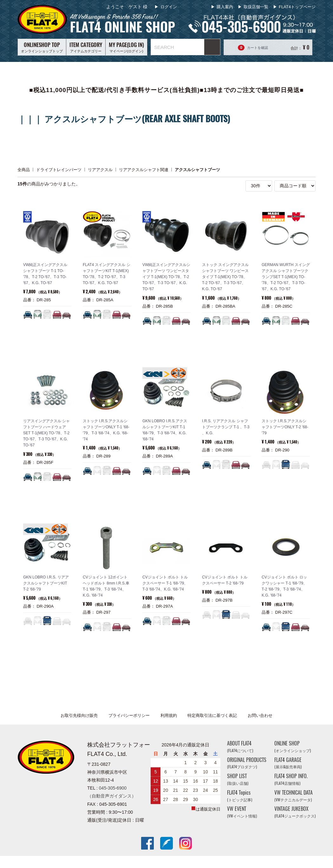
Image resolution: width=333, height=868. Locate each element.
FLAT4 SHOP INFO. (291, 779)
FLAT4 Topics (240, 796)
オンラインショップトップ (42, 47)
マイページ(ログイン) (126, 47)
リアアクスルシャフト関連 (144, 169)
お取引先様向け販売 (79, 715)
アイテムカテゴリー (86, 47)
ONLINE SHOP (293, 747)
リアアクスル (100, 169)
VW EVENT (242, 812)
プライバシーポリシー (129, 715)
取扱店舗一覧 (256, 7)
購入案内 (225, 7)
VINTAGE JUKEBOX (295, 812)
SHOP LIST (238, 779)
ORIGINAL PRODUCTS (247, 763)
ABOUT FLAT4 (240, 747)
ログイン (168, 7)
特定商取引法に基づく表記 (212, 715)
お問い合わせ (260, 715)
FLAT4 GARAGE (288, 763)
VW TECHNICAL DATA (294, 796)
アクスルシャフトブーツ (197, 169)
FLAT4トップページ (297, 7)
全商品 (24, 169)
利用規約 (169, 715)
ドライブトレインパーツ (59, 169)
